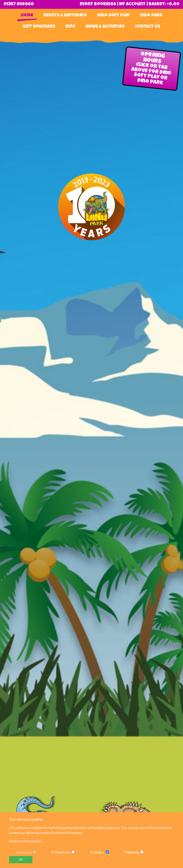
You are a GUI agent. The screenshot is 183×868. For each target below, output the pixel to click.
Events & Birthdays (65, 15)
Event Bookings (98, 4)
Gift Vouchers (39, 27)
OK (21, 860)
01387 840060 (19, 4)
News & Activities (105, 27)
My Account (132, 4)
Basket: (164, 4)
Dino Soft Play (114, 15)
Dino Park (151, 15)
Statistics (97, 852)
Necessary (24, 852)
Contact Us (148, 27)
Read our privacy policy (26, 841)
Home (27, 15)
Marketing (132, 852)
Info (70, 27)
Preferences (61, 852)
